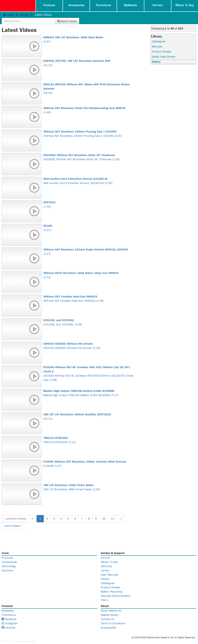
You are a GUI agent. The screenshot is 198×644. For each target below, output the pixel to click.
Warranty (106, 560)
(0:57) (89, 33)
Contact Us (108, 613)
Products (49, 5)
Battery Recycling (112, 586)
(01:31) (89, 410)
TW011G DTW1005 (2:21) (89, 434)
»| (121, 513)
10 (104, 513)
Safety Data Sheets (164, 51)
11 (112, 513)
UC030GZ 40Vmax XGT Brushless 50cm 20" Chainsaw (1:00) (89, 151)
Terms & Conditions (113, 617)
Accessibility (109, 622)
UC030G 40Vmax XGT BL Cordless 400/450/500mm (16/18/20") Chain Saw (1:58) (89, 368)
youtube (8, 622)
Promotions (103, 5)
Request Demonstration (116, 590)
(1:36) (89, 198)
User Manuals (109, 569)
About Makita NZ (111, 605)
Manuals (157, 40)
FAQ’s (104, 594)
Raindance (20, 635)
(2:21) (89, 222)
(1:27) (89, 246)
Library (24, 15)
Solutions (8, 564)
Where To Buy (185, 5)
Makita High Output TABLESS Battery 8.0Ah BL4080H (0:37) (89, 387)
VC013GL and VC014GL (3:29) (89, 316)
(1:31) (89, 269)
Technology (9, 560)
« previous (15, 513)
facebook (9, 613)
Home (9, 15)
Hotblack (7, 635)
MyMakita (131, 5)
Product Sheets (161, 46)
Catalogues (159, 35)
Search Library (183, 15)
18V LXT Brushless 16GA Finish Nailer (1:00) (89, 481)
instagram (10, 617)
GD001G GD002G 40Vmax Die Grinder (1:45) (89, 340)
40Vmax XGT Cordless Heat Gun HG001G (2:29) (89, 293)
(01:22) (89, 57)
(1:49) (89, 104)
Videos (156, 56)
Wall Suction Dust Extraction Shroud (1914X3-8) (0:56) (89, 175)
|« (33, 513)
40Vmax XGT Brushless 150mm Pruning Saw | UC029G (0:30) (89, 128)
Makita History (110, 609)
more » (13, 520)
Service (158, 5)
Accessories (76, 5)
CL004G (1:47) (89, 458)
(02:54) (89, 83)
